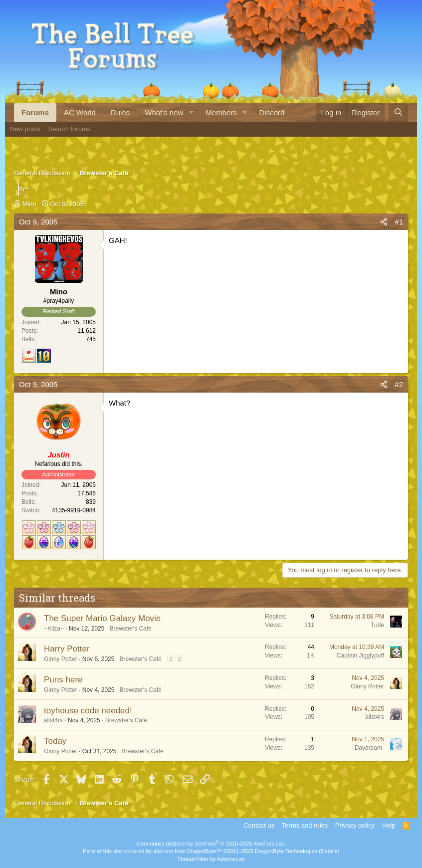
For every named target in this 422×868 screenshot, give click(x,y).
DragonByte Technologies (286, 851)
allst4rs (53, 720)
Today (55, 741)
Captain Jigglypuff (360, 655)
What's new (164, 112)
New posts (25, 129)
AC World (80, 112)
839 (91, 502)
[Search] (398, 112)
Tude (377, 625)
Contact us (259, 825)
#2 (399, 384)
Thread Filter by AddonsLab (211, 859)
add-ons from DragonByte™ (187, 851)
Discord (272, 112)
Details (329, 851)
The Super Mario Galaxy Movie (102, 618)
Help (389, 825)
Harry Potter (67, 649)
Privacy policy (355, 825)
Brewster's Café (130, 629)
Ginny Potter (61, 659)
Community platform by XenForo (211, 844)
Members (221, 112)
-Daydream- (368, 748)
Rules (120, 112)
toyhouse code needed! (88, 711)
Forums (35, 112)
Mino (29, 204)
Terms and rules (305, 825)
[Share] (384, 222)
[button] (191, 112)
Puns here (63, 680)
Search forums (70, 129)
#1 (399, 222)
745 (91, 339)
